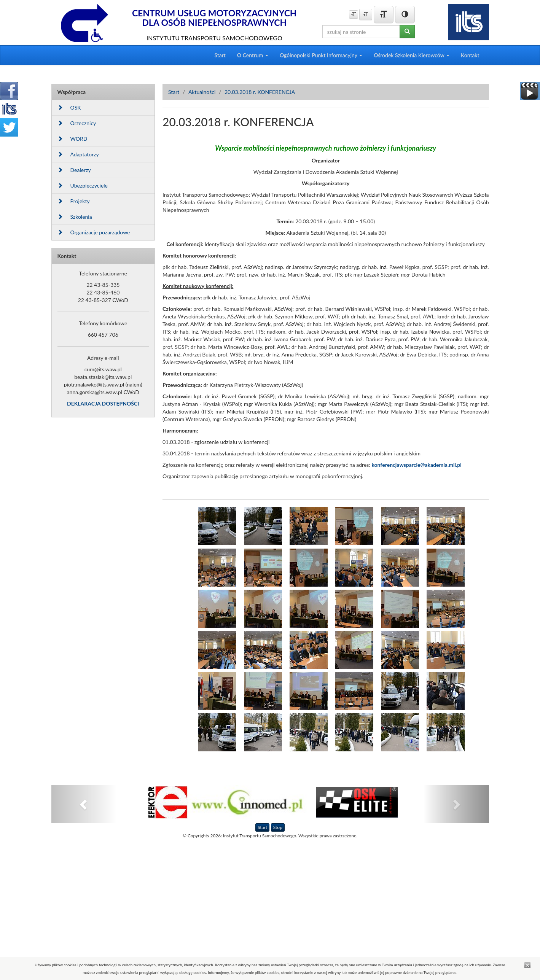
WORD (72, 139)
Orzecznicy (77, 123)
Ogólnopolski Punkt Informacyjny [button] (321, 55)
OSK (69, 107)
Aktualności (202, 92)
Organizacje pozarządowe (94, 232)
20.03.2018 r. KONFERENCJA (260, 92)
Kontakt (470, 55)
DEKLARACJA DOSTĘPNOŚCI (103, 403)
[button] (84, 804)
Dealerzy (74, 170)
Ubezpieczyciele (83, 185)
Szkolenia (75, 217)
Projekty (74, 201)
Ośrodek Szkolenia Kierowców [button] (412, 55)
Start (220, 55)
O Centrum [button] (253, 55)
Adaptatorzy (78, 154)
